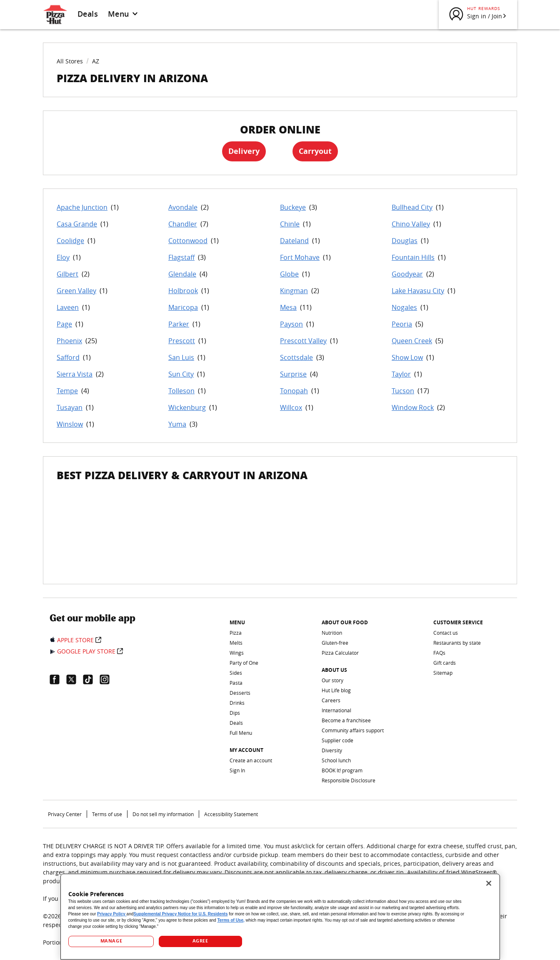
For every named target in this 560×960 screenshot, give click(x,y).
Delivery (244, 151)
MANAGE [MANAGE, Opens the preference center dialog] (111, 941)
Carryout (315, 151)
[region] (280, 917)
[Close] (489, 883)
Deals (88, 14)
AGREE (200, 941)
